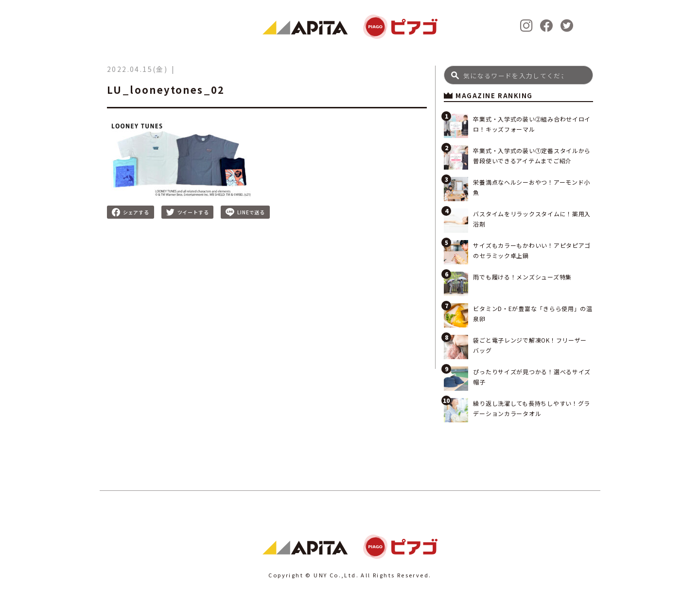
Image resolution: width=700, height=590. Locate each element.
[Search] (518, 75)
